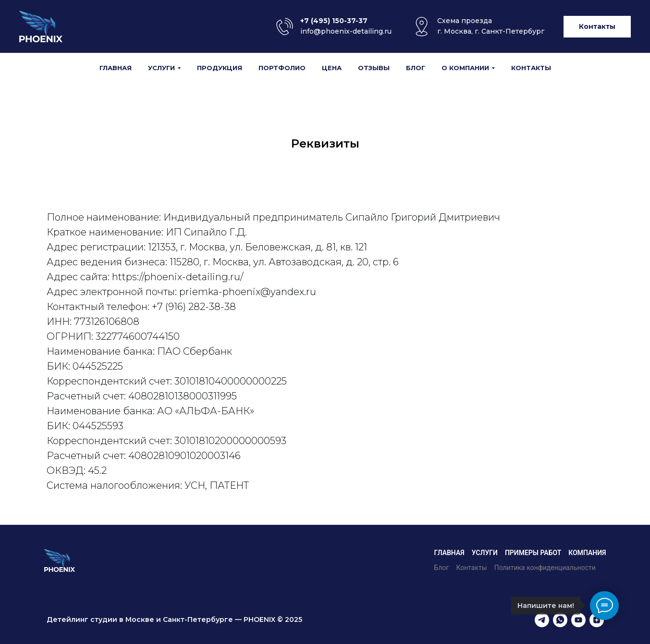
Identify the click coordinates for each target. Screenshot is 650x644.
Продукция (220, 68)
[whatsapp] (560, 620)
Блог (416, 68)
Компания (587, 553)
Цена (332, 68)
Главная (116, 68)
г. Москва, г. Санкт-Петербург (491, 31)
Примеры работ (533, 553)
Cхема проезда (465, 21)
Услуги (485, 553)
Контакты (531, 68)
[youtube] (578, 620)
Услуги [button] (161, 68)
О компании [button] (465, 68)
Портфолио (282, 68)
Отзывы (374, 68)
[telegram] (542, 620)
